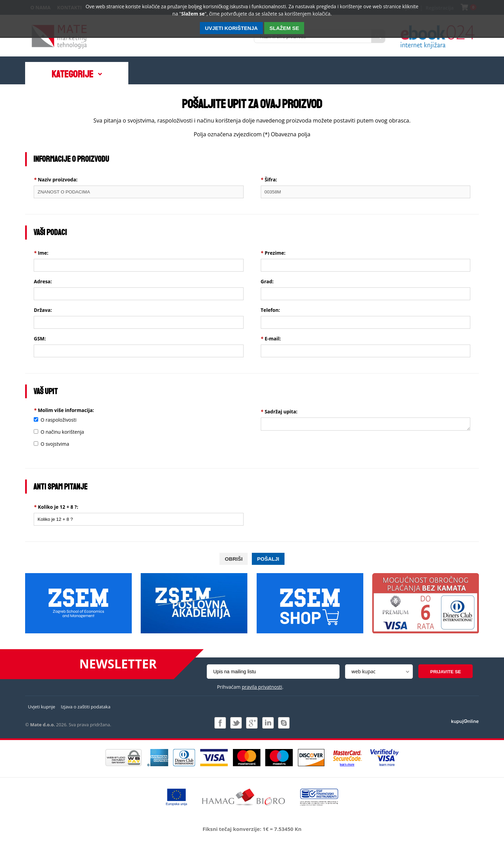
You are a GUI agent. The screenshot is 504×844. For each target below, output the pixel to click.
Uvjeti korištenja (231, 28)
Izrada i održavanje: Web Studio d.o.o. (465, 721)
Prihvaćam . (250, 687)
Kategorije (72, 74)
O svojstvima (55, 444)
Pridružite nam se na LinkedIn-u (268, 723)
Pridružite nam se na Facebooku (220, 723)
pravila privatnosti (262, 687)
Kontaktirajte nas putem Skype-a (284, 723)
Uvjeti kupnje (41, 707)
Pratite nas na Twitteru (236, 723)
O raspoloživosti (58, 420)
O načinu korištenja (62, 432)
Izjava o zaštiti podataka (86, 707)
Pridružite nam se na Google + (252, 723)
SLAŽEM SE (284, 28)
